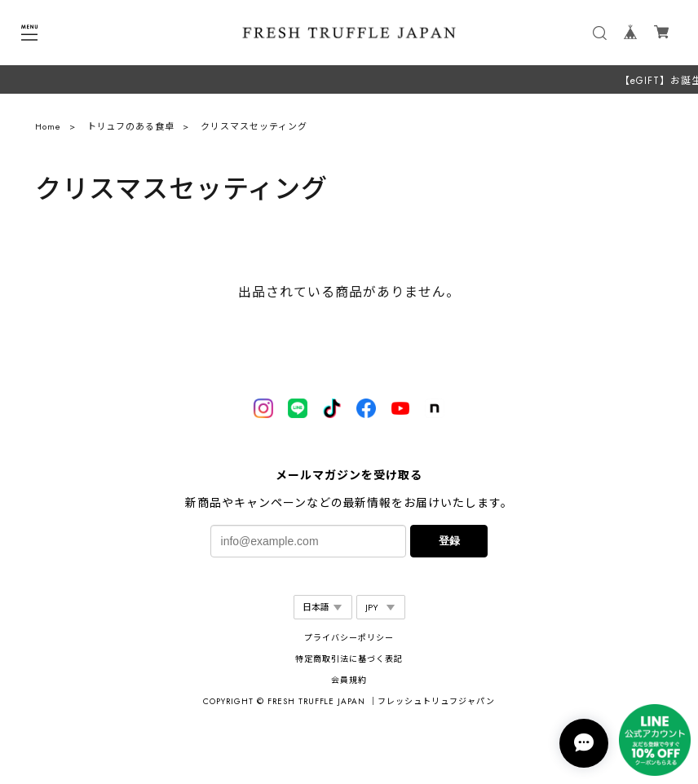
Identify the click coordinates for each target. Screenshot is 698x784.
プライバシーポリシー (349, 638)
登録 (449, 541)
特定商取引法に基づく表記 (349, 659)
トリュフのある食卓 (131, 130)
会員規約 (349, 680)
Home (48, 130)
